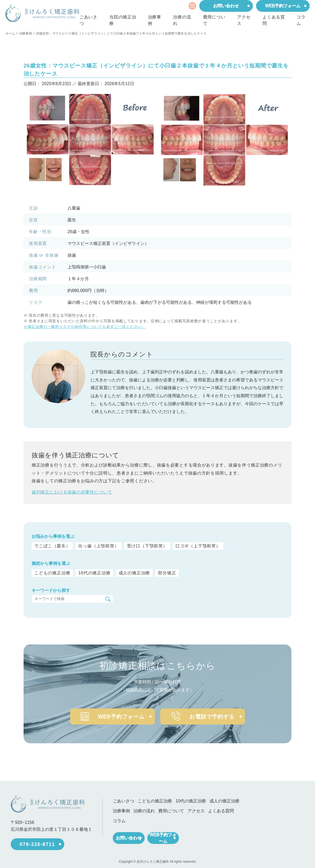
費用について (214, 20)
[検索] (108, 599)
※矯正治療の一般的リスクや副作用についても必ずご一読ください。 (85, 327)
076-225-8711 (37, 842)
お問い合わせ (226, 6)
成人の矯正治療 (133, 573)
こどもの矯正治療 (52, 573)
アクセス (244, 20)
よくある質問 (274, 20)
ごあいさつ (89, 20)
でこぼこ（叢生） (52, 546)
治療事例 (155, 20)
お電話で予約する (214, 714)
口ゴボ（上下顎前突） (198, 546)
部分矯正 (166, 573)
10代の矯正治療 (94, 573)
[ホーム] (42, 13)
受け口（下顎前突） (147, 546)
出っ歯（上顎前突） (98, 546)
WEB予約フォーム (283, 6)
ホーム (10, 33)
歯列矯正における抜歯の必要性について (72, 492)
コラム (301, 20)
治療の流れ (182, 20)
